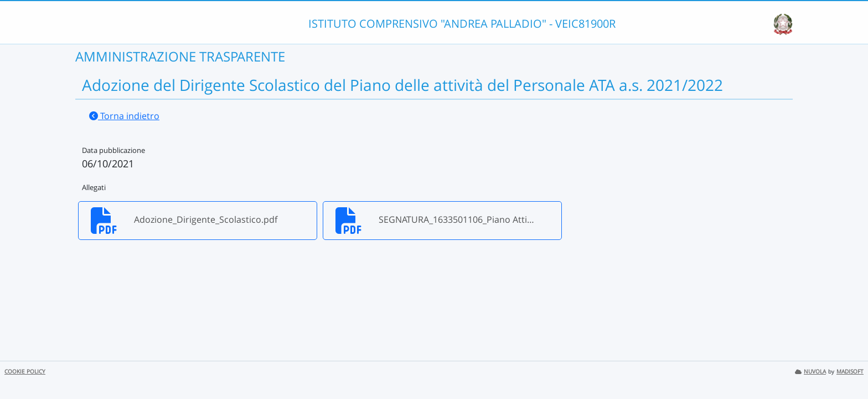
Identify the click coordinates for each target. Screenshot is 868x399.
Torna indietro (124, 116)
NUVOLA (810, 372)
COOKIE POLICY (25, 372)
